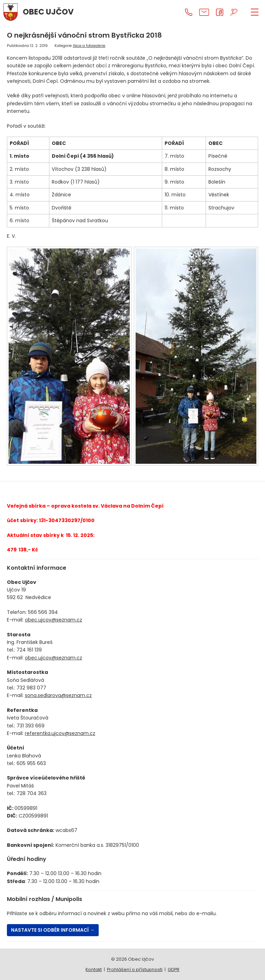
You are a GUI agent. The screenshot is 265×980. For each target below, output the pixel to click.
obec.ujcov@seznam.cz (53, 620)
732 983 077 (31, 688)
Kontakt (94, 969)
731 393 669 (31, 726)
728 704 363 (32, 793)
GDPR (174, 969)
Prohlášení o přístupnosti (135, 969)
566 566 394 (43, 612)
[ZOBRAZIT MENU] (255, 12)
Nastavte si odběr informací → (53, 930)
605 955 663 (31, 763)
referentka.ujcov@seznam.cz (60, 733)
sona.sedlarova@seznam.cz (58, 695)
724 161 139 (29, 650)
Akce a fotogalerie (89, 46)
